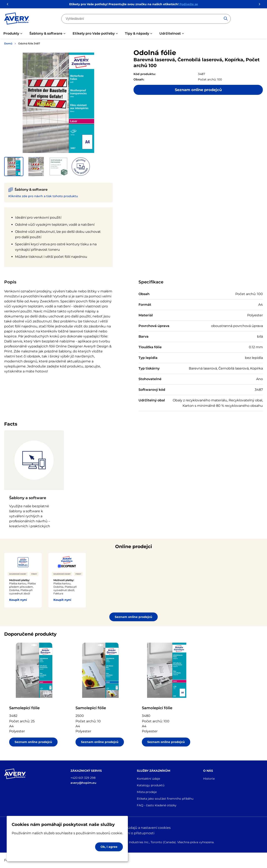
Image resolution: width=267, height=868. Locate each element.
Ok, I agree (109, 847)
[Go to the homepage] (17, 19)
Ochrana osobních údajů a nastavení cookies (134, 828)
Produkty (11, 33)
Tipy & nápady (137, 33)
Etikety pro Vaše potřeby (94, 33)
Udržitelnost (170, 33)
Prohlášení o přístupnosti (133, 833)
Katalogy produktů (151, 785)
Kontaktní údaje (148, 779)
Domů (8, 43)
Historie (209, 779)
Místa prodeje (147, 792)
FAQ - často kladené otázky (157, 805)
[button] (14, 167)
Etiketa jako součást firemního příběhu (165, 799)
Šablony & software (46, 33)
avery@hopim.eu (83, 783)
